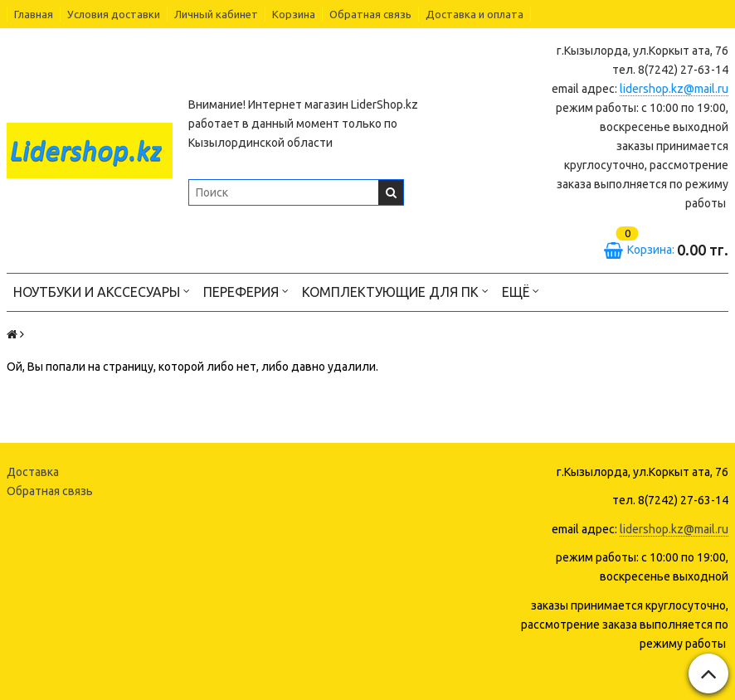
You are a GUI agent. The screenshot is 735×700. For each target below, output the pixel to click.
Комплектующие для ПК (395, 291)
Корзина (294, 14)
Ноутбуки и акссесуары (102, 291)
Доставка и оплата (475, 14)
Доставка (33, 472)
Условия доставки (114, 14)
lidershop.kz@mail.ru (674, 89)
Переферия (246, 291)
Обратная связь (370, 14)
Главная (34, 14)
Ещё (521, 291)
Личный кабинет (216, 14)
